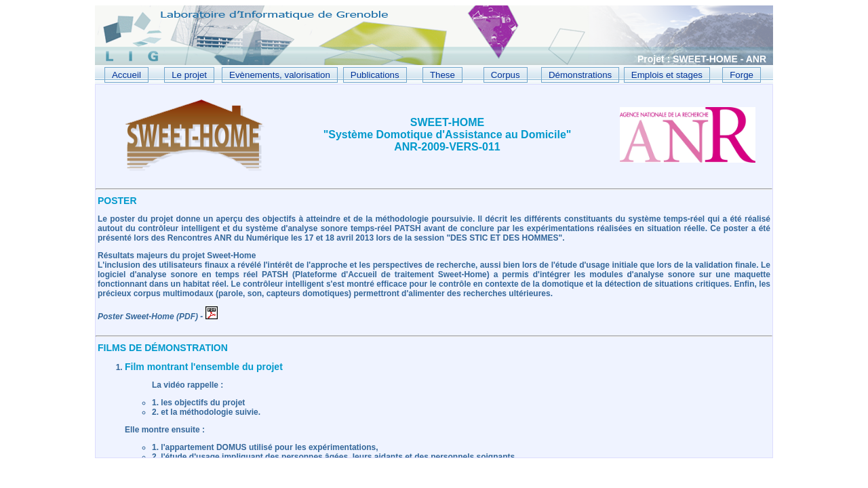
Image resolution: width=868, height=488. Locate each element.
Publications (375, 75)
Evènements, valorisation (280, 75)
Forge (742, 75)
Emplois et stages (667, 75)
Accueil (126, 75)
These (442, 75)
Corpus (506, 75)
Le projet (189, 75)
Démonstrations (580, 75)
